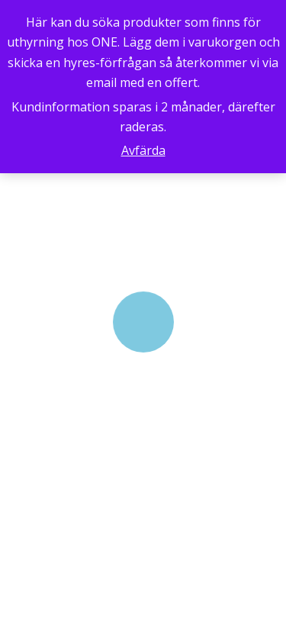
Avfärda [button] (143, 150)
